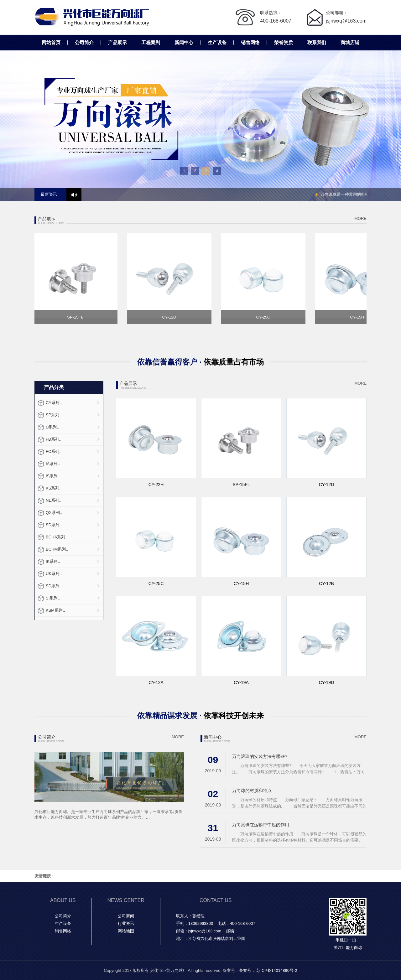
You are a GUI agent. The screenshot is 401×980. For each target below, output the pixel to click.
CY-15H (241, 583)
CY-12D (327, 485)
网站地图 (126, 931)
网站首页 (51, 42)
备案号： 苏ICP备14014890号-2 (268, 970)
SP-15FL (241, 485)
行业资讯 (126, 923)
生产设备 (217, 42)
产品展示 (117, 42)
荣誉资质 (284, 42)
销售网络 (250, 42)
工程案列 (151, 42)
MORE (360, 218)
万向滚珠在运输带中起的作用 (261, 825)
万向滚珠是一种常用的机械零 (350, 194)
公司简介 (84, 42)
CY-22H (156, 485)
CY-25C (156, 583)
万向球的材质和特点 (252, 791)
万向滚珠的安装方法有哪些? (260, 756)
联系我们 (317, 42)
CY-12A (156, 682)
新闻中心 (184, 42)
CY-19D (327, 682)
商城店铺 (350, 42)
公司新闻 (126, 916)
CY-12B (326, 583)
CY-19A (241, 682)
